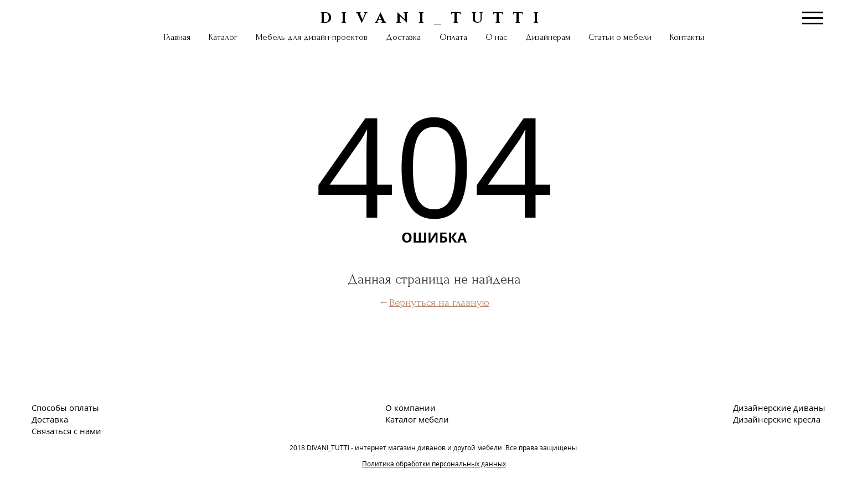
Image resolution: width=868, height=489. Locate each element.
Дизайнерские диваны (779, 408)
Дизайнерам (548, 37)
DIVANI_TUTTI (434, 17)
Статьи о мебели (620, 37)
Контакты (687, 37)
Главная (177, 37)
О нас (496, 37)
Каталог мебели (417, 419)
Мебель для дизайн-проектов (312, 37)
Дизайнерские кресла (777, 419)
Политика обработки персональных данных (434, 464)
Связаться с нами (66, 431)
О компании (410, 408)
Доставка (403, 37)
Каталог (223, 37)
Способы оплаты (65, 408)
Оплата (453, 37)
